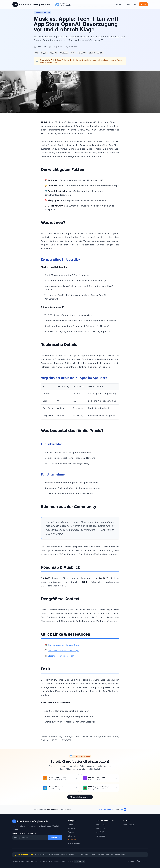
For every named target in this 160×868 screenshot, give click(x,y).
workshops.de (102, 836)
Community (73, 832)
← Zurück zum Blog (106, 809)
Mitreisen (72, 840)
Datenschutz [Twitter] (142, 861)
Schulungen (131, 4)
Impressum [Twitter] (130, 861)
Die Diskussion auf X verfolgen (64, 650)
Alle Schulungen (75, 843)
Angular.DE (100, 825)
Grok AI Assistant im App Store (64, 645)
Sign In (143, 4)
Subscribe (55, 837)
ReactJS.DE (101, 828)
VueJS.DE (100, 832)
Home (70, 825)
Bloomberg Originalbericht (61, 656)
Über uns (72, 836)
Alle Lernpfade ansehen (80, 797)
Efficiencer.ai (129, 825)
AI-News (120, 4)
